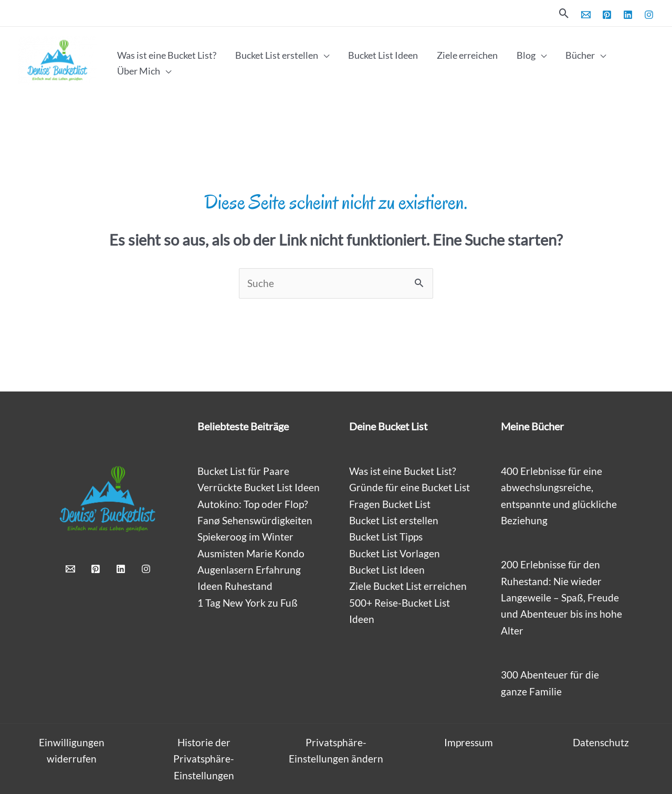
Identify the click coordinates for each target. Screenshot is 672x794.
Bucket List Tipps (386, 537)
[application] (324, 55)
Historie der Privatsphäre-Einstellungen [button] (204, 759)
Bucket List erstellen (394, 520)
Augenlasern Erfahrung (249, 570)
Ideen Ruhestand (235, 586)
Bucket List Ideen (387, 570)
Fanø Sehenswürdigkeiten (255, 520)
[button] (564, 13)
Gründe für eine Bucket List (409, 487)
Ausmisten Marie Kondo (251, 553)
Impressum (469, 742)
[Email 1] (586, 15)
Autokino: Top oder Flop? (253, 504)
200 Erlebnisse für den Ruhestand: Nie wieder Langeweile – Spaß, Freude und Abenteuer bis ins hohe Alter (561, 597)
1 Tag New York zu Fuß (248, 603)
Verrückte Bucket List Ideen (259, 487)
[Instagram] (649, 15)
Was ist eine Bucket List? (403, 471)
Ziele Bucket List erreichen (408, 586)
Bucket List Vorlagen (395, 553)
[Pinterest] (607, 15)
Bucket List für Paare (243, 471)
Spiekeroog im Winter (245, 537)
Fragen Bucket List (390, 504)
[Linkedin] (628, 15)
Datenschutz (601, 742)
